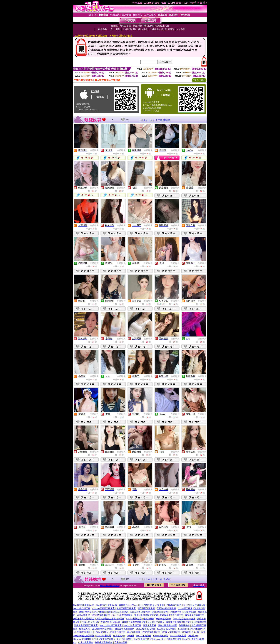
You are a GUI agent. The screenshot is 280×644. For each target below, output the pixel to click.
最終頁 (167, 120)
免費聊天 (94, 150)
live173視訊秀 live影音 (110, 586)
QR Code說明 (199, 80)
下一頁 (159, 120)
